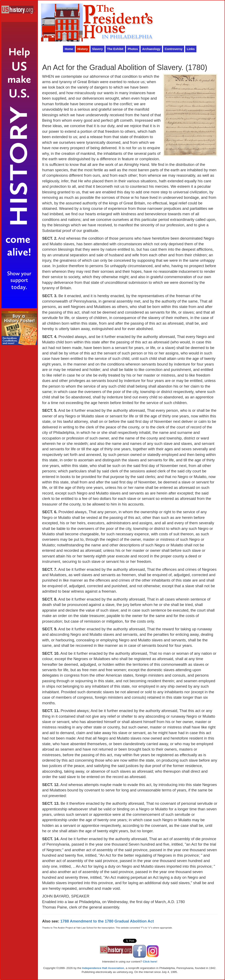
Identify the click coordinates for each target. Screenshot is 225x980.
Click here (150, 962)
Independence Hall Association (103, 968)
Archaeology (151, 49)
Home (69, 49)
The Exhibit (115, 49)
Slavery (98, 49)
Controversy (174, 49)
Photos (133, 49)
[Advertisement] (19, 410)
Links (191, 49)
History (83, 49)
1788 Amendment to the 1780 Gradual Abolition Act (107, 921)
